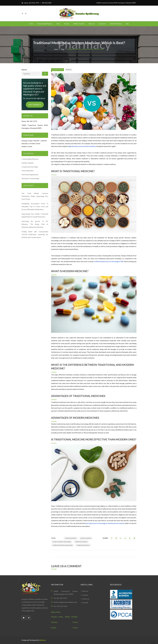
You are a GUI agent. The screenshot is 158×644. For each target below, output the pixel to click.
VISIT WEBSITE (35, 105)
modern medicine (86, 538)
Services (67, 24)
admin (70, 70)
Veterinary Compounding (30, 178)
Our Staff (85, 603)
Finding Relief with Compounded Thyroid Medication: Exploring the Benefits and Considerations (35, 234)
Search (24, 70)
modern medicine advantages (62, 542)
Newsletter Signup (116, 24)
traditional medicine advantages (63, 545)
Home (31, 24)
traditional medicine (81, 542)
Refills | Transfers (79, 24)
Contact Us (102, 24)
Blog (127, 24)
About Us (92, 24)
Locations (85, 595)
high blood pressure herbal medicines (82, 146)
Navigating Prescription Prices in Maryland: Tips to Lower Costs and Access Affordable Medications (35, 206)
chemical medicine (71, 538)
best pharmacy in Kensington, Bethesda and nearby (105, 523)
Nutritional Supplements (30, 174)
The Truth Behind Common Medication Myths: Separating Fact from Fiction (35, 196)
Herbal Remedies (28, 171)
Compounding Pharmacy (45, 24)
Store (58, 24)
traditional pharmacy (83, 545)
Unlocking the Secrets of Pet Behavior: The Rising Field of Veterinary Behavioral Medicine (35, 224)
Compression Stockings (30, 167)
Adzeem (43, 640)
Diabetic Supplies (28, 163)
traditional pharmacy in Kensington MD (109, 261)
